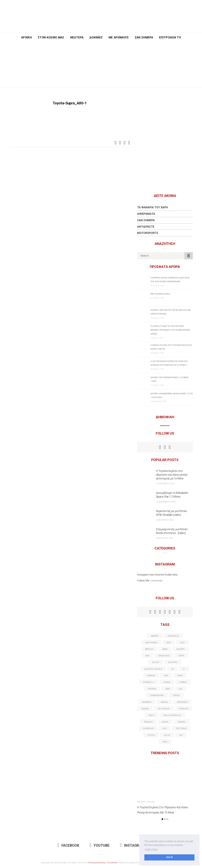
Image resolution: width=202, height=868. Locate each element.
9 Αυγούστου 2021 (165, 538)
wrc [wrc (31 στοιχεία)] (165, 742)
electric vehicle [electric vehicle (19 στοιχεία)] (153, 669)
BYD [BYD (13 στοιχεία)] (148, 656)
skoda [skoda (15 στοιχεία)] (165, 722)
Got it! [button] (169, 857)
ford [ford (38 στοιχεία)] (180, 676)
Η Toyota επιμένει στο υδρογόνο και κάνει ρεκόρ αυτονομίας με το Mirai (172, 475)
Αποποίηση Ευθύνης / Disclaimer (103, 863)
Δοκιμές (96, 37)
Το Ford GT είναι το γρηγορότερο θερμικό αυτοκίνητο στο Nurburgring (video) (170, 330)
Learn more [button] (151, 849)
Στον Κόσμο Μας (51, 37)
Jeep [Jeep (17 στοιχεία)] (168, 689)
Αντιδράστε (146, 227)
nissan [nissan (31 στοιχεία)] (145, 709)
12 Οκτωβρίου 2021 (165, 484)
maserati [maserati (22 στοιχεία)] (147, 702)
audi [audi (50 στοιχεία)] (182, 642)
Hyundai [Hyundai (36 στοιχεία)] (152, 689)
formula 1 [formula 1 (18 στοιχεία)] (149, 682)
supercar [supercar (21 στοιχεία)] (148, 728)
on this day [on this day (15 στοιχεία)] (164, 709)
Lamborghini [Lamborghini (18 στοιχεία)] (157, 695)
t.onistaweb (156, 581)
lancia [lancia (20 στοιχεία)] (176, 695)
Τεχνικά (151, 802)
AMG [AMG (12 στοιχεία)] (169, 642)
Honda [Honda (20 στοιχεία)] (167, 682)
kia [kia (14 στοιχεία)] (181, 689)
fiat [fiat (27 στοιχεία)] (166, 676)
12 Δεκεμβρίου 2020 (166, 502)
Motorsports (148, 233)
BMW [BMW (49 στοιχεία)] (165, 649)
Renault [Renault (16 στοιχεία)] (148, 722)
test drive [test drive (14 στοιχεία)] (181, 728)
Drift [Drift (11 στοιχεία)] (181, 656)
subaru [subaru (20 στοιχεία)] (182, 722)
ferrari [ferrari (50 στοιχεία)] (151, 676)
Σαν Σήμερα (144, 37)
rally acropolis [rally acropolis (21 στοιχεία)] (172, 715)
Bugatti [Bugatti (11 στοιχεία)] (181, 649)
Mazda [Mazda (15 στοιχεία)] (164, 702)
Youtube (100, 846)
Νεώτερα (77, 37)
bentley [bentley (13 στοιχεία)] (149, 649)
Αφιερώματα (146, 214)
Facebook (68, 846)
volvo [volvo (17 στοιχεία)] (167, 735)
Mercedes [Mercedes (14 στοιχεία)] (182, 702)
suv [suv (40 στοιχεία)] (165, 728)
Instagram (132, 846)
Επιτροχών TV (170, 37)
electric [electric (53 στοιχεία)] (173, 662)
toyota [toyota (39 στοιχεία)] (151, 735)
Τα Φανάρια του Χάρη (153, 207)
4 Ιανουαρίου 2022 (165, 520)
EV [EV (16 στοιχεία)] (173, 669)
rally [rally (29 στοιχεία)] (152, 715)
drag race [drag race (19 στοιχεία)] (164, 656)
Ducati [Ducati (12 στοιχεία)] (156, 662)
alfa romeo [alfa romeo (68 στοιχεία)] (151, 642)
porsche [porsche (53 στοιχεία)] (184, 709)
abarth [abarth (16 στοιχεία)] (155, 636)
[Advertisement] (101, 66)
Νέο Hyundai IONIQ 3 (160, 294)
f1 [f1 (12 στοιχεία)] (184, 669)
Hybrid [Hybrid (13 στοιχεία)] (183, 682)
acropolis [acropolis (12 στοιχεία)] (173, 636)
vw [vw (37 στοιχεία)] (181, 735)
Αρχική (26, 37)
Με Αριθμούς (119, 37)
